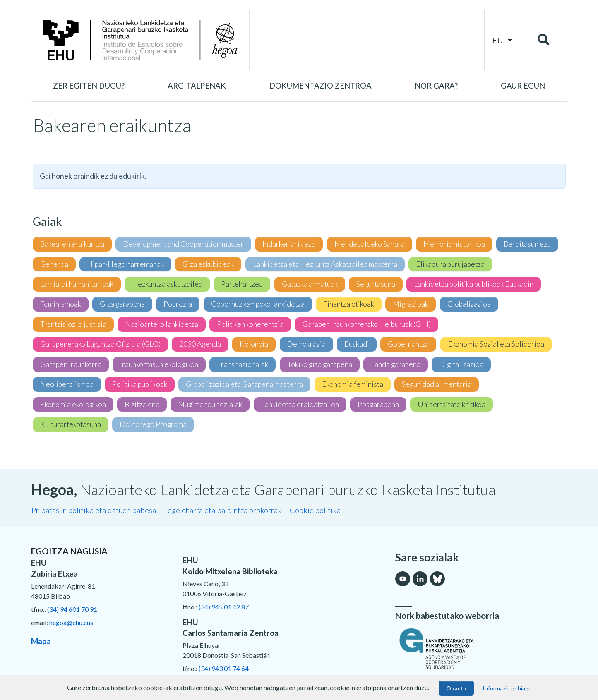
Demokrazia (306, 344)
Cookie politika (315, 510)
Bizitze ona (142, 404)
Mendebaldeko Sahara (370, 244)
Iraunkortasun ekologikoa (159, 364)
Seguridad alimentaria (437, 384)
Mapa (41, 641)
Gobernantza (408, 344)
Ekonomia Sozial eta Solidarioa (496, 344)
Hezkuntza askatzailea (167, 284)
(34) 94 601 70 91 (72, 609)
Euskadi (357, 344)
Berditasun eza (527, 244)
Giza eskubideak (208, 264)
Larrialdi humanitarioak (77, 284)
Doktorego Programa (153, 424)
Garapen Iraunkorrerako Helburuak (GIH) (367, 324)
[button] (89, 86)
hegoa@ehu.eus (71, 622)
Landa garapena (396, 364)
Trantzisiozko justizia (73, 324)
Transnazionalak (243, 364)
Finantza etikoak (349, 304)
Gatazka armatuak (310, 284)
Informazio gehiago (507, 688)
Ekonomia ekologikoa (73, 404)
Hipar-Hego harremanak (125, 264)
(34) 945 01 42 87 (224, 607)
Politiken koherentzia (250, 324)
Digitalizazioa (461, 364)
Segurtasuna (376, 284)
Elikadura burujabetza (450, 264)
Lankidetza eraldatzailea (300, 404)
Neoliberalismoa (67, 384)
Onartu (456, 688)
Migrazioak (411, 304)
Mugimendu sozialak (210, 404)
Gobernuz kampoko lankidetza (258, 304)
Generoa (54, 264)
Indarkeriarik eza (289, 244)
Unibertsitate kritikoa (452, 404)
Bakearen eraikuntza (72, 244)
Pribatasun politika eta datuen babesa (94, 510)
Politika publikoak (140, 384)
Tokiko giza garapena (320, 364)
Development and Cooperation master (183, 244)
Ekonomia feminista (353, 384)
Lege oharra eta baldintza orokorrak (223, 510)
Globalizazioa (469, 304)
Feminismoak (61, 304)
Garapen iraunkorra (71, 364)
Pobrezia (178, 304)
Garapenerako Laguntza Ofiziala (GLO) (100, 344)
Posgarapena (378, 404)
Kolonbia (254, 344)
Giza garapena (122, 304)
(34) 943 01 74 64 (224, 668)
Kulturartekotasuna (71, 424)
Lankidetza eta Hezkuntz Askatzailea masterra (325, 264)
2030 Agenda (200, 344)
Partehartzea (242, 284)
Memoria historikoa (454, 244)
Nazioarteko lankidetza (162, 324)
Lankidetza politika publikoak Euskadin (474, 284)
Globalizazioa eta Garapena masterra (244, 384)
